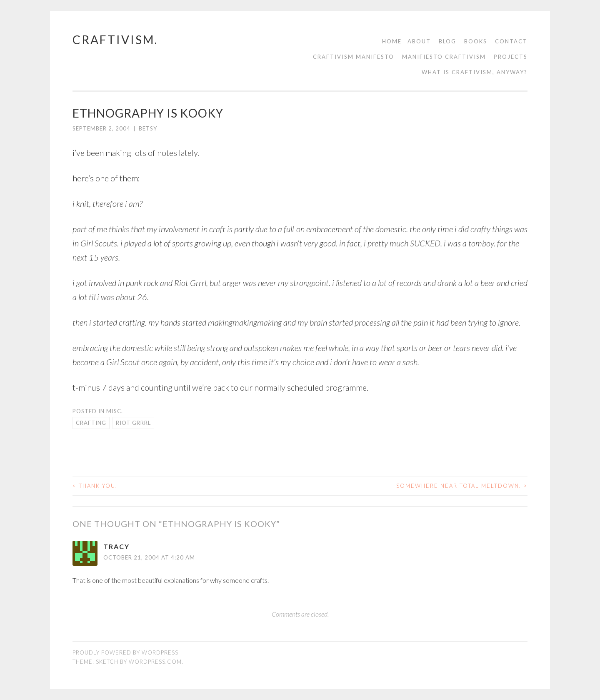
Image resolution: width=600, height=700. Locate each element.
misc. (115, 411)
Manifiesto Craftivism (444, 57)
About (419, 41)
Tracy (116, 546)
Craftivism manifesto (354, 57)
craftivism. (115, 40)
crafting (91, 423)
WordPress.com (155, 662)
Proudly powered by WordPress (125, 652)
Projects (511, 57)
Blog (447, 41)
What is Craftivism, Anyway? (475, 72)
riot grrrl (133, 423)
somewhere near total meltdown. (462, 486)
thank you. (95, 486)
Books (476, 41)
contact (511, 41)
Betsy (148, 128)
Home (392, 41)
